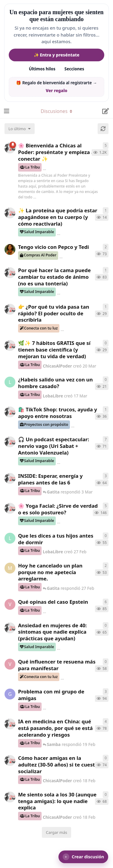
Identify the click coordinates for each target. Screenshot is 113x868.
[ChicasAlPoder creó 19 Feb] (10, 724)
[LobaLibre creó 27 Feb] (10, 538)
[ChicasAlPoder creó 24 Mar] (10, 213)
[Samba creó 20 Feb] (10, 249)
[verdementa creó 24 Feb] (10, 664)
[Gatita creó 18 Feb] (10, 694)
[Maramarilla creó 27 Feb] (10, 568)
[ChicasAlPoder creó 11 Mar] (10, 412)
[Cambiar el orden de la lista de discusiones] (20, 129)
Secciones (74, 69)
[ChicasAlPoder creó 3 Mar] (10, 478)
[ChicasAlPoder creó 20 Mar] (10, 346)
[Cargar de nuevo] (103, 129)
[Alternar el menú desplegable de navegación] (57, 111)
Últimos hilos (42, 69)
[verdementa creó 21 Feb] (10, 604)
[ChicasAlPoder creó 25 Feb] (10, 628)
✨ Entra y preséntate (57, 55)
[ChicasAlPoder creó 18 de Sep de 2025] (10, 148)
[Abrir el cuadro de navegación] (6, 111)
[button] (83, 857)
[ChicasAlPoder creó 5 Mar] (10, 442)
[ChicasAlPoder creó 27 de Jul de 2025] (10, 508)
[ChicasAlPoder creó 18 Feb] (10, 273)
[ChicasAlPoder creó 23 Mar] (10, 309)
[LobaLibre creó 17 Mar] (10, 382)
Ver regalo (57, 91)
